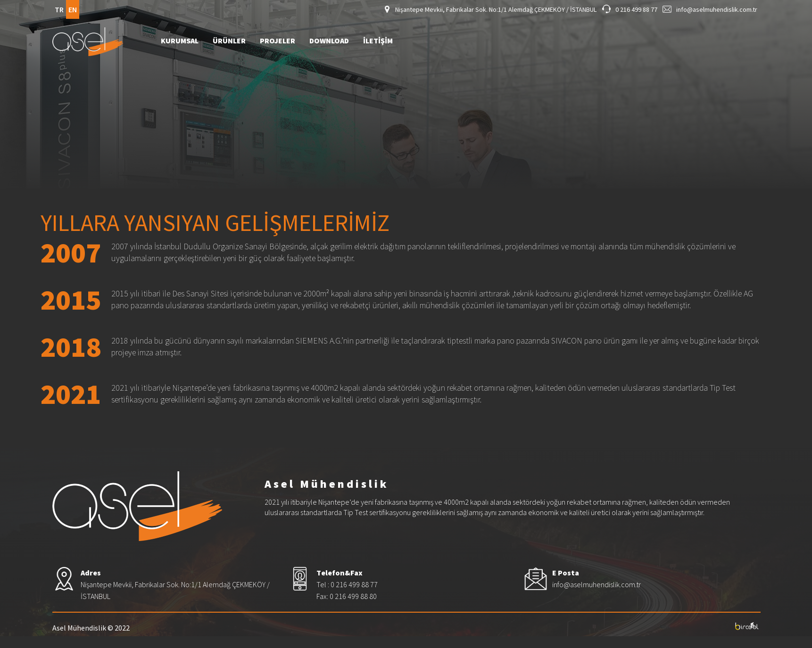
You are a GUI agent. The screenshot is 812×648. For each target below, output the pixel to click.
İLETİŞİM (378, 41)
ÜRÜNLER (229, 41)
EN (73, 9)
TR (59, 9)
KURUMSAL (180, 41)
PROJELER (278, 41)
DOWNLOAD (329, 41)
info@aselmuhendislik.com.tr (717, 9)
